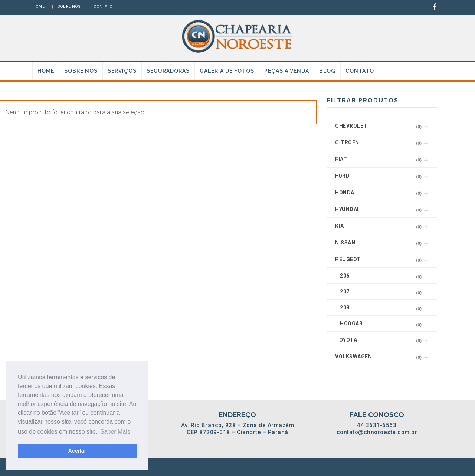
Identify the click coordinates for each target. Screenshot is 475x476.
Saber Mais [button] (115, 432)
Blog (327, 71)
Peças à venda (287, 71)
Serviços (122, 71)
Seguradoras (168, 71)
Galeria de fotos (227, 71)
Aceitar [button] (77, 451)
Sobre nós (69, 6)
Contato (103, 6)
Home (38, 6)
